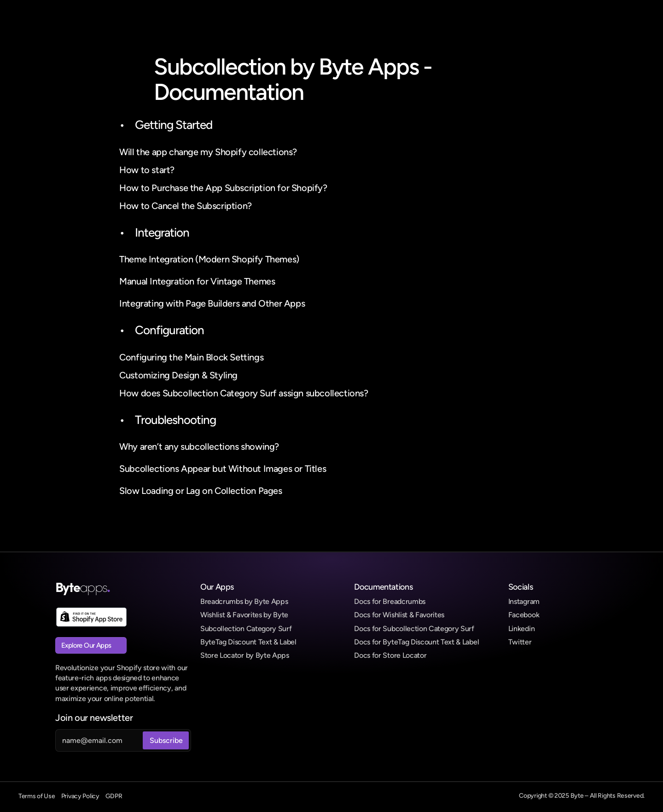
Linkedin (521, 629)
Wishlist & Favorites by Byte (244, 615)
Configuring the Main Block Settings (191, 357)
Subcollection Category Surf (246, 629)
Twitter (520, 642)
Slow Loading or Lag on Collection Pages (201, 491)
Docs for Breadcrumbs (390, 601)
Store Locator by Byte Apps (245, 655)
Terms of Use (37, 796)
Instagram (524, 601)
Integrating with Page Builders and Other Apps (212, 303)
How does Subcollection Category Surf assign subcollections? (244, 393)
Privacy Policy (80, 796)
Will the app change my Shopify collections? (208, 152)
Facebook (524, 615)
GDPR (114, 796)
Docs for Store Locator (390, 655)
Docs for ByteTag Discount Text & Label (416, 642)
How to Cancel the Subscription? (186, 206)
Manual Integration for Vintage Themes (197, 281)
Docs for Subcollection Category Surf (414, 629)
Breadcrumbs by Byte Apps (244, 601)
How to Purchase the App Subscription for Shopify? (223, 188)
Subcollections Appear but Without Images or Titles (223, 469)
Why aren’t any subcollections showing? (199, 447)
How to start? (147, 170)
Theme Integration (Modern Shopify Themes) (209, 259)
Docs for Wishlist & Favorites (399, 615)
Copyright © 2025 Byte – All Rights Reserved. (582, 796)
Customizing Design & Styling (178, 375)
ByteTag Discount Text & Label (248, 642)
